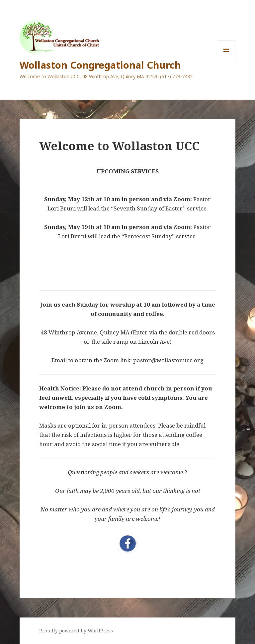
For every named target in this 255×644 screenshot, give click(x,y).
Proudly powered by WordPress (76, 631)
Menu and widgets (226, 59)
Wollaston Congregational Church (100, 65)
